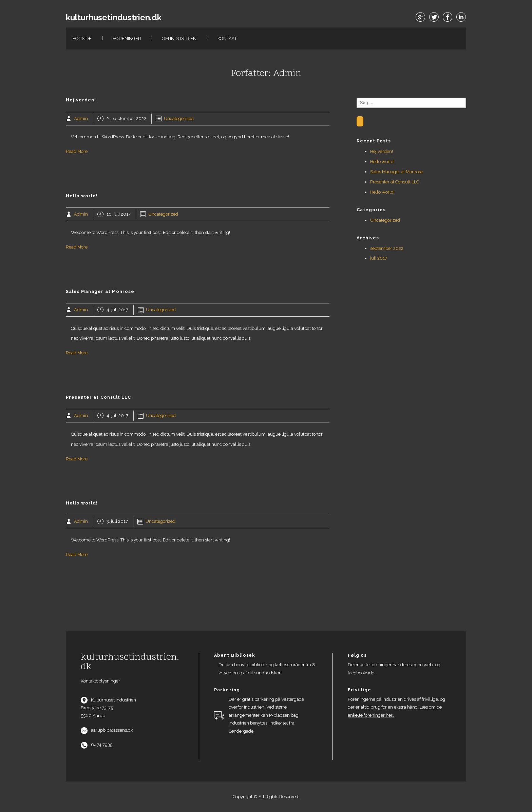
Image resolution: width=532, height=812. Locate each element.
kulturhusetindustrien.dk (114, 18)
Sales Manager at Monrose (397, 172)
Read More (77, 151)
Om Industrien (179, 38)
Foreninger (127, 38)
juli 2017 (379, 258)
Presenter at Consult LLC (395, 182)
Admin (81, 118)
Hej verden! (382, 151)
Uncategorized (179, 118)
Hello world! (382, 162)
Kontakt (227, 38)
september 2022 (387, 248)
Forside (82, 38)
